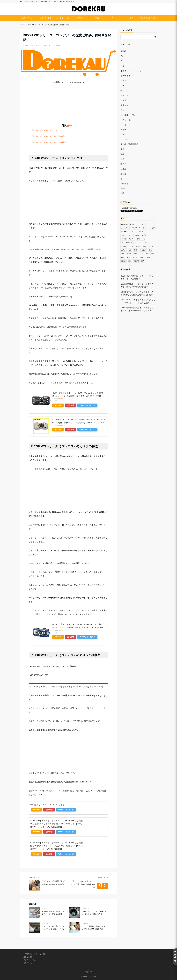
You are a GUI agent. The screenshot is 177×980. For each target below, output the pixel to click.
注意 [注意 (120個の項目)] (141, 254)
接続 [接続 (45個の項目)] (150, 250)
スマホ (80, 18)
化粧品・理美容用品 (129, 144)
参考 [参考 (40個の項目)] (144, 246)
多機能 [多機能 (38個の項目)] (151, 246)
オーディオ (125, 76)
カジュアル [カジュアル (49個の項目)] (125, 228)
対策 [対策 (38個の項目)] (136, 250)
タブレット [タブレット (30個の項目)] (145, 235)
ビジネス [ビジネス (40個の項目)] (137, 243)
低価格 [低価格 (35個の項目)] (124, 246)
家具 (122, 154)
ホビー (123, 130)
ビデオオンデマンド (129, 115)
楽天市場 (71, 405)
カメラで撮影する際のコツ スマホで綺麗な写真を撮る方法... (95, 928)
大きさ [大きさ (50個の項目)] (124, 250)
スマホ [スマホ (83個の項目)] (137, 235)
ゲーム (123, 90)
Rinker (61, 399)
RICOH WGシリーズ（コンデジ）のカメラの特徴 (48, 136)
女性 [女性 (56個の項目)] (130, 250)
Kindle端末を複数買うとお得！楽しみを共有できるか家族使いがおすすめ (137, 309)
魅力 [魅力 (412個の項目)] (143, 261)
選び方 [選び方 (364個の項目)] (124, 261)
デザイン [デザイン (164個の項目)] (131, 239)
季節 (122, 149)
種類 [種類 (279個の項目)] (123, 257)
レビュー (124, 139)
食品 (122, 193)
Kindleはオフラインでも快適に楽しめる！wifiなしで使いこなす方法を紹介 (137, 293)
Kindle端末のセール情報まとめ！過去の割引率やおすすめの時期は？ (137, 285)
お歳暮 (123, 81)
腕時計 (97, 18)
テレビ (123, 110)
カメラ (114, 18)
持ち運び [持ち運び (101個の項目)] (143, 250)
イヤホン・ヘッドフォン (131, 71)
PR (122, 61)
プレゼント (125, 125)
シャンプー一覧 (63, 18)
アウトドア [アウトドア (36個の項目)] (150, 224)
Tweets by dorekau (129, 208)
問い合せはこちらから (149, 18)
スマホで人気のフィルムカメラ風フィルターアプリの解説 (54, 913)
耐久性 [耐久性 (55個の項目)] (135, 257)
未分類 (123, 174)
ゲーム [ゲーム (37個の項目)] (145, 228)
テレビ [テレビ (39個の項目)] (124, 239)
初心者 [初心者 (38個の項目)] (138, 246)
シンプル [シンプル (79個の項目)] (133, 232)
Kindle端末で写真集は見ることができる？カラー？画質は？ (137, 278)
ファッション (126, 120)
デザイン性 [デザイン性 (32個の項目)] (141, 239)
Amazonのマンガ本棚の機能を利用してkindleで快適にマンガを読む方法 (138, 301)
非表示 (71, 126)
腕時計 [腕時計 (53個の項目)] (142, 257)
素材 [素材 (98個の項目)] (128, 257)
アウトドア (125, 66)
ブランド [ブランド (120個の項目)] (146, 243)
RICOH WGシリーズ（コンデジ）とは (45, 130)
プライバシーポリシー (31, 960)
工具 (122, 159)
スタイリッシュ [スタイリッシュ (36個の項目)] (126, 235)
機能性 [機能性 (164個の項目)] (129, 254)
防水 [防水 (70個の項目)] (130, 261)
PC (131, 18)
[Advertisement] (68, 105)
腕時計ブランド (28, 18)
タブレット (125, 105)
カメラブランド (45, 18)
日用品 (123, 169)
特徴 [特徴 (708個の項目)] (153, 254)
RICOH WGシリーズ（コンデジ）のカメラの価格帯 (49, 142)
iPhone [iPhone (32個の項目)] (133, 224)
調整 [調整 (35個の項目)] (149, 257)
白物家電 (124, 184)
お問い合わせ (28, 963)
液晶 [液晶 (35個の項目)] (147, 254)
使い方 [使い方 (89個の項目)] (131, 246)
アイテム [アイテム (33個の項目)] (141, 224)
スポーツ (124, 95)
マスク (123, 134)
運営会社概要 (28, 957)
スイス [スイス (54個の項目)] (141, 232)
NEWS (123, 51)
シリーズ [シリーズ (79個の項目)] (124, 232)
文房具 (123, 164)
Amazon (58, 405)
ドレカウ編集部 (55, 46)
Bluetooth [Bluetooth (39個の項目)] (124, 224)
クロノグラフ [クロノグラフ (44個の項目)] (136, 228)
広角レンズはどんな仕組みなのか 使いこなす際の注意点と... (94, 913)
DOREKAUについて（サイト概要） (35, 954)
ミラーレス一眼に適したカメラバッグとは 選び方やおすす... (54, 928)
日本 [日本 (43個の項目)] (123, 254)
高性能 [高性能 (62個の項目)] (136, 261)
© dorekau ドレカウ (89, 977)
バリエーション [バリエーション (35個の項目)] (126, 243)
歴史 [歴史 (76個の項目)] (136, 254)
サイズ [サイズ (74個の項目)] (152, 228)
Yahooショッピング (87, 405)
